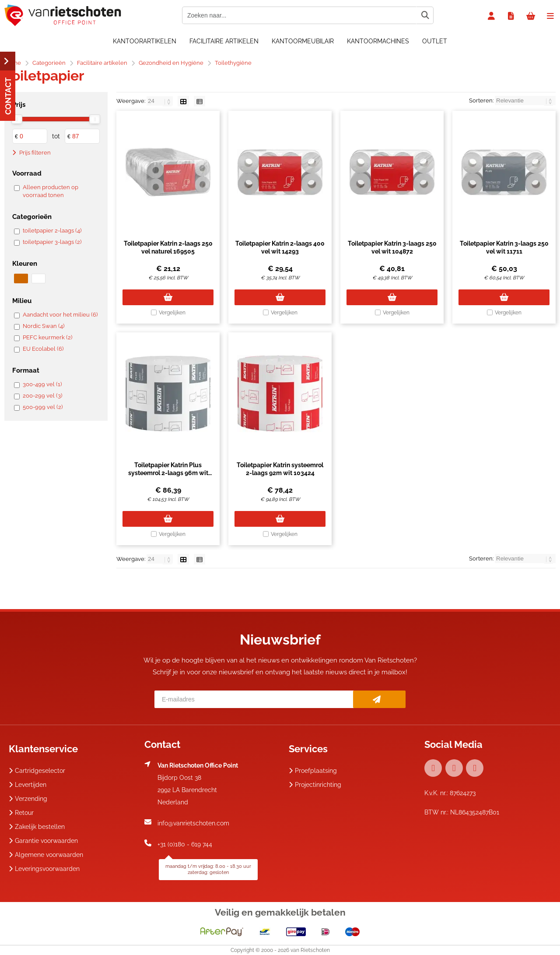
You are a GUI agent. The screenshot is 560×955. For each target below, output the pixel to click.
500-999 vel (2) (43, 407)
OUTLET (435, 41)
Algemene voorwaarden (46, 855)
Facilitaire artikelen (224, 41)
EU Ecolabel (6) (43, 349)
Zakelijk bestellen (37, 827)
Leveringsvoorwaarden (44, 869)
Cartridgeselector (37, 771)
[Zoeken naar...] (425, 15)
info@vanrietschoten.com (193, 823)
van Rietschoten (310, 950)
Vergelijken (172, 313)
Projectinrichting (315, 785)
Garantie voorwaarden (43, 841)
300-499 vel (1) (42, 384)
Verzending (28, 799)
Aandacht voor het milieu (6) (60, 315)
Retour (21, 813)
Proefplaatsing (313, 771)
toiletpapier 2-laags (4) (52, 231)
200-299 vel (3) (42, 396)
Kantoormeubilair (303, 41)
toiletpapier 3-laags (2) (52, 242)
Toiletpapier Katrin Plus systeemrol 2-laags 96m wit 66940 (168, 473)
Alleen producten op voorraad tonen (51, 191)
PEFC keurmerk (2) (47, 337)
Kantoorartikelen (145, 41)
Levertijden (28, 785)
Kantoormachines (378, 41)
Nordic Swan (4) (44, 326)
